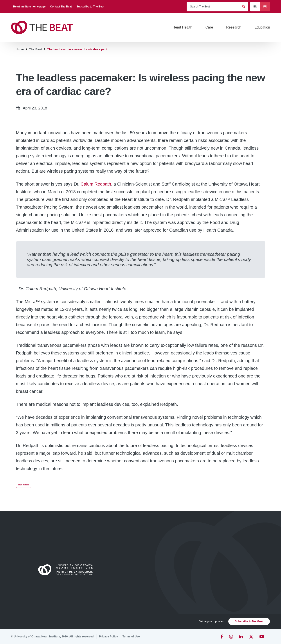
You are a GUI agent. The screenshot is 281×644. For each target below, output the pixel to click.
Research (24, 485)
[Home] (67, 570)
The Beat (36, 49)
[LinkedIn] (241, 637)
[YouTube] (262, 637)
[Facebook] (222, 637)
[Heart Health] (182, 27)
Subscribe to (249, 621)
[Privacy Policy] (108, 637)
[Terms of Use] (131, 637)
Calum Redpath (96, 184)
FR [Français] (265, 7)
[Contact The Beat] (61, 7)
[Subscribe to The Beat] (90, 7)
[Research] (234, 27)
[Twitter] (251, 637)
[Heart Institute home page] (29, 7)
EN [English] (255, 7)
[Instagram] (231, 637)
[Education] (262, 27)
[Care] (209, 27)
